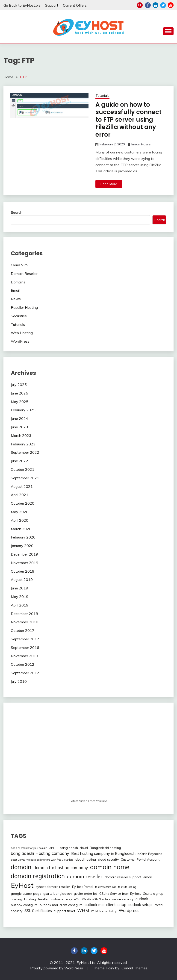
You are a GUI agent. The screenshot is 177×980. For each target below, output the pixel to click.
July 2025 (19, 385)
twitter (163, 5)
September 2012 (25, 673)
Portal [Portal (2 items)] (158, 905)
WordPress (20, 341)
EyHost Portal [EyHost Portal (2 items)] (83, 887)
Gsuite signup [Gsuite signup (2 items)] (153, 894)
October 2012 (23, 664)
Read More (109, 184)
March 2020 (21, 529)
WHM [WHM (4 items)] (83, 911)
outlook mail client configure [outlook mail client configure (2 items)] (61, 905)
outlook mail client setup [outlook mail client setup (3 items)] (105, 905)
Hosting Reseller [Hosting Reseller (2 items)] (36, 899)
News (16, 299)
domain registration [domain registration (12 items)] (38, 876)
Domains (18, 282)
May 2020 (20, 512)
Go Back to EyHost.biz (22, 5)
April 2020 (20, 520)
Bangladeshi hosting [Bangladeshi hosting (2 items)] (105, 848)
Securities (19, 316)
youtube (171, 5)
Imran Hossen (142, 144)
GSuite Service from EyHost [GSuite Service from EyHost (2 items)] (120, 894)
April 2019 (20, 605)
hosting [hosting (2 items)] (16, 899)
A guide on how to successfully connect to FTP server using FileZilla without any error (128, 120)
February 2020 (23, 537)
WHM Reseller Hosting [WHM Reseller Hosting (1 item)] (104, 911)
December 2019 (24, 554)
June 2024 (19, 418)
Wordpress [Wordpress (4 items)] (129, 911)
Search (17, 212)
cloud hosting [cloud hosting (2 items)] (86, 859)
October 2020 (23, 503)
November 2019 (25, 563)
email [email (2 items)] (147, 877)
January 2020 (22, 546)
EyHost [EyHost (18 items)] (22, 885)
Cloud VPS (20, 265)
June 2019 (19, 588)
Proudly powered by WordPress (57, 968)
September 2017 (25, 639)
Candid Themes (134, 968)
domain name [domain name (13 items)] (110, 867)
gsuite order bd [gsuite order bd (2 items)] (86, 894)
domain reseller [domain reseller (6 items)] (85, 876)
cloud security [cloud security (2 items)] (108, 859)
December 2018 (24, 614)
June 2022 (19, 461)
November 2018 (25, 622)
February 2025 (23, 410)
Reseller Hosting (24, 307)
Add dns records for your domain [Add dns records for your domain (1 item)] (29, 848)
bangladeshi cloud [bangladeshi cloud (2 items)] (74, 848)
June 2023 (19, 427)
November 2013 (25, 656)
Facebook (148, 5)
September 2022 (25, 452)
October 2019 (23, 571)
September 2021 (25, 478)
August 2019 (22, 580)
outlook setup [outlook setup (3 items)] (140, 905)
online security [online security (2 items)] (123, 899)
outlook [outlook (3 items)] (142, 899)
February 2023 (23, 444)
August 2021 (22, 486)
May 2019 (20, 597)
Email (15, 290)
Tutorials (102, 96)
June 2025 (19, 393)
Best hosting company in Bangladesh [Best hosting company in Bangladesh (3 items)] (103, 853)
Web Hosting (22, 333)
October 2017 (23, 630)
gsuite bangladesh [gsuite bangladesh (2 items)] (58, 894)
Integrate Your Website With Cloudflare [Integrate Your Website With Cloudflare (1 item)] (88, 899)
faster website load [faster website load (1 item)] (106, 887)
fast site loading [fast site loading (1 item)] (127, 887)
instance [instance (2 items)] (57, 899)
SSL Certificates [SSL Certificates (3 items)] (38, 911)
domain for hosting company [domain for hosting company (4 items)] (61, 868)
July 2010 (19, 681)
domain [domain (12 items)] (21, 867)
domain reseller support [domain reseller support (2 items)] (123, 877)
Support (52, 5)
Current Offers (75, 5)
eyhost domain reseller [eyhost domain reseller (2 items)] (53, 887)
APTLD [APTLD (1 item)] (53, 848)
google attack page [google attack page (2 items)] (26, 894)
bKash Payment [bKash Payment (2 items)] (150, 854)
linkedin (155, 5)
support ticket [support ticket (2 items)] (65, 911)
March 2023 (21, 436)
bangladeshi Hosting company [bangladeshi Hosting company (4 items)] (40, 853)
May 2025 (20, 402)
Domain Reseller (24, 274)
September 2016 (25, 647)
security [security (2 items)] (17, 911)
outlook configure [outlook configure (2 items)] (24, 905)
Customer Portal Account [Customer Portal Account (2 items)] (140, 859)
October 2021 (23, 469)
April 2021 (20, 495)
